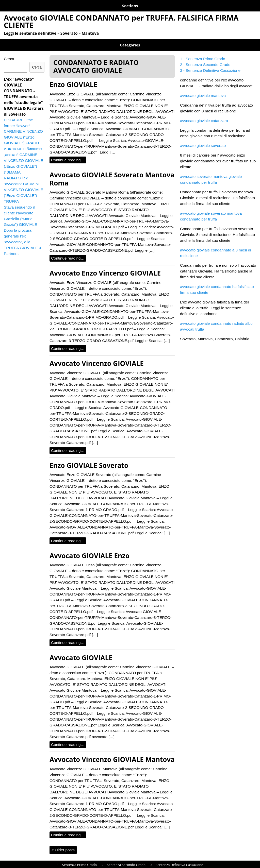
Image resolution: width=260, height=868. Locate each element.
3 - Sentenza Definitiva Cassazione (210, 65)
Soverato (211, 42)
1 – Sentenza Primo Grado (28, 5)
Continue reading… (68, 155)
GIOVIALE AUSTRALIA (106, 42)
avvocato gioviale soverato (203, 140)
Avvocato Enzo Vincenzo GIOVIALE (105, 268)
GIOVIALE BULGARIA (145, 42)
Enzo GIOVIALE (73, 79)
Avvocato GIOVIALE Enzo (90, 551)
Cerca (9, 54)
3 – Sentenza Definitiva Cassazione (150, 5)
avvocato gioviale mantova (203, 90)
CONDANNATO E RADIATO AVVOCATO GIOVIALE (43, 42)
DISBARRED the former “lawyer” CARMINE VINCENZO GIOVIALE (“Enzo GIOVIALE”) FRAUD (23, 126)
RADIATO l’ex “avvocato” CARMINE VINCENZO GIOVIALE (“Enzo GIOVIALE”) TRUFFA (23, 185)
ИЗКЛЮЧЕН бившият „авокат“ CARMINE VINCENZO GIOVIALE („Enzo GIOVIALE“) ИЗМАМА (23, 155)
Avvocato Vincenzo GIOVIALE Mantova (112, 754)
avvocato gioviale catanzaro (204, 116)
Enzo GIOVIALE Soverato (89, 460)
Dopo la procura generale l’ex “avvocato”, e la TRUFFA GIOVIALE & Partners (23, 237)
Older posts (63, 845)
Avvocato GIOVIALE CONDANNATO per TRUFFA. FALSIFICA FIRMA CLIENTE (121, 20)
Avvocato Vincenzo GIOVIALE (97, 358)
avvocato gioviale (130, 866)
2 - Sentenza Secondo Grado (205, 59)
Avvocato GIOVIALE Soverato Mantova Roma (112, 174)
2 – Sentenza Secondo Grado (85, 5)
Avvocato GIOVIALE (81, 653)
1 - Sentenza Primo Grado (203, 54)
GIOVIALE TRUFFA (183, 42)
